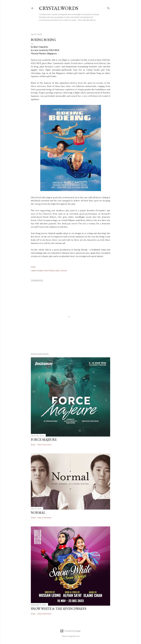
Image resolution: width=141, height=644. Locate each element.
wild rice (63, 271)
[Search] (109, 8)
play (58, 271)
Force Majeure (44, 439)
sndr (78, 636)
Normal (38, 512)
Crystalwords (59, 8)
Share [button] (33, 267)
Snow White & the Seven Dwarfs (59, 609)
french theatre (49, 271)
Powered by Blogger (70, 631)
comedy (40, 271)
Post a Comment (44, 445)
